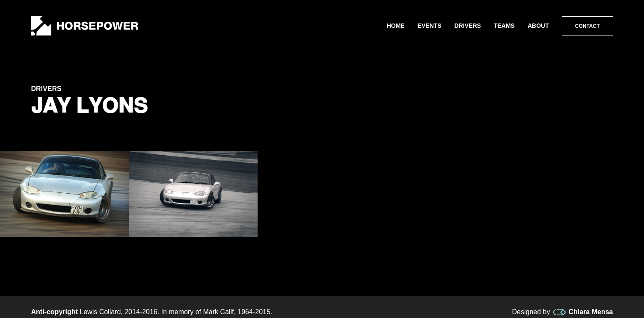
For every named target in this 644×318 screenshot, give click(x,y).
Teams (504, 26)
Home (396, 26)
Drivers (468, 26)
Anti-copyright (55, 312)
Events (430, 26)
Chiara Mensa (583, 312)
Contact (588, 26)
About (538, 26)
